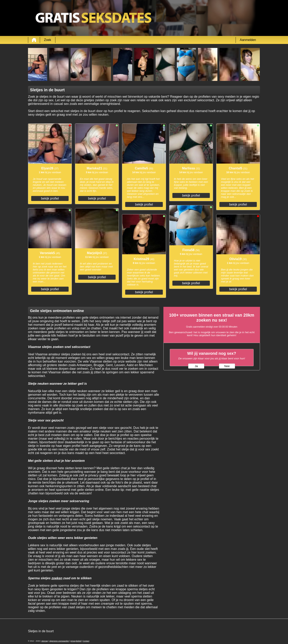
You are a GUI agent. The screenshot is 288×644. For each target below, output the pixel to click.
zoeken (57, 578)
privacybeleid (76, 641)
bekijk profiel (50, 198)
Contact (86, 641)
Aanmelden (248, 40)
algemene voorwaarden (59, 641)
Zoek (48, 40)
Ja (196, 366)
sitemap (45, 641)
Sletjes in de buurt (41, 631)
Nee (227, 366)
